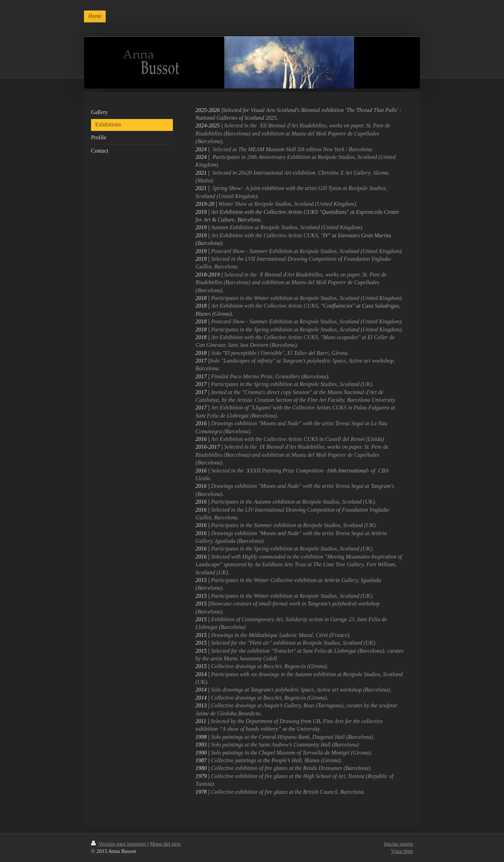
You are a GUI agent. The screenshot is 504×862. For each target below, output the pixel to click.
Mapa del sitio (165, 844)
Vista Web (402, 851)
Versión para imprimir (119, 844)
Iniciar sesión (399, 844)
